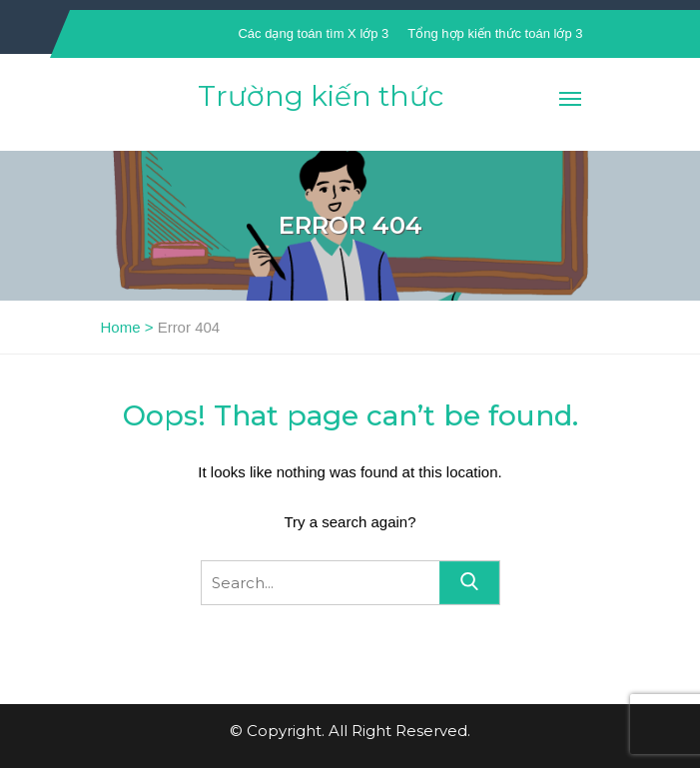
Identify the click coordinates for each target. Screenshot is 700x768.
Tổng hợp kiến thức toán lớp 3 (495, 33)
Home (121, 327)
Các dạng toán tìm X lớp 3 (313, 33)
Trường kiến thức (321, 96)
